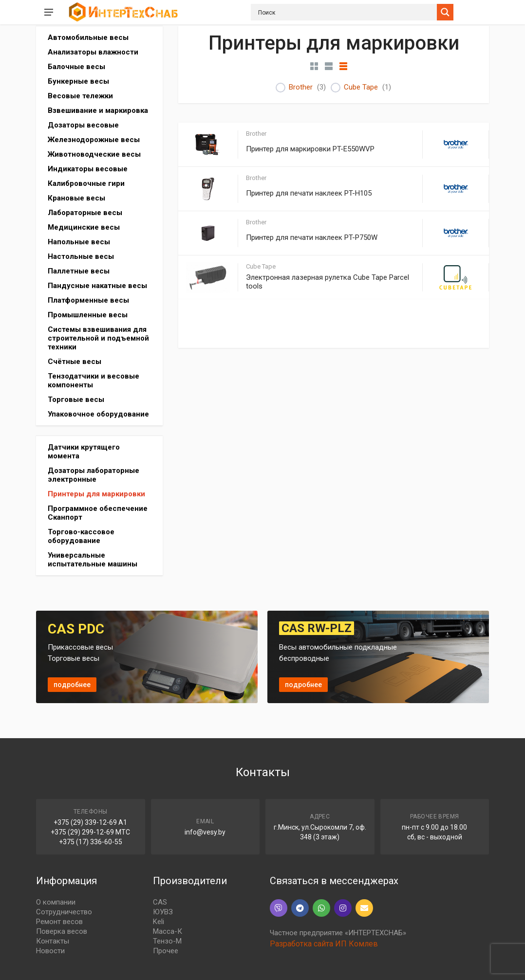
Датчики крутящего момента (84, 452)
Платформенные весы (88, 300)
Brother (301, 87)
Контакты (53, 941)
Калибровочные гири (86, 183)
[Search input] (346, 12)
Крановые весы (76, 198)
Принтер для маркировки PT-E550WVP (310, 149)
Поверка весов (62, 931)
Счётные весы (75, 362)
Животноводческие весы (94, 154)
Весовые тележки (80, 96)
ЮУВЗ (163, 912)
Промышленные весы (88, 315)
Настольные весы (81, 256)
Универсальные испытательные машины (93, 560)
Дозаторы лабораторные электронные (94, 475)
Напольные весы (79, 242)
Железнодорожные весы (94, 140)
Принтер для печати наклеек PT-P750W (312, 237)
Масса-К (168, 931)
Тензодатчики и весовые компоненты (94, 381)
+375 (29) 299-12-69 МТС (90, 832)
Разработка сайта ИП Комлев (324, 944)
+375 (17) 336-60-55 (91, 842)
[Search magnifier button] (445, 12)
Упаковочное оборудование (98, 414)
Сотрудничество (64, 912)
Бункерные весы (78, 81)
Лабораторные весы (85, 213)
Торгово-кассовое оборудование (81, 536)
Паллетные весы (79, 271)
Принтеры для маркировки (96, 494)
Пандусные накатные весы (97, 286)
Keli (159, 922)
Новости (50, 951)
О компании (56, 902)
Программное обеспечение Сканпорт (98, 513)
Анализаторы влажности (93, 52)
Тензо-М (167, 941)
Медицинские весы (84, 227)
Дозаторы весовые (83, 125)
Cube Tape (361, 87)
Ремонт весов (59, 922)
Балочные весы (76, 67)
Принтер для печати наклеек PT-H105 (309, 193)
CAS (160, 902)
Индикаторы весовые (88, 169)
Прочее (166, 951)
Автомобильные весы (88, 37)
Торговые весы (76, 399)
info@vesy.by (205, 832)
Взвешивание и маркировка (98, 110)
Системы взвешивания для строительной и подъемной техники (98, 338)
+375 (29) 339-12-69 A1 (90, 822)
